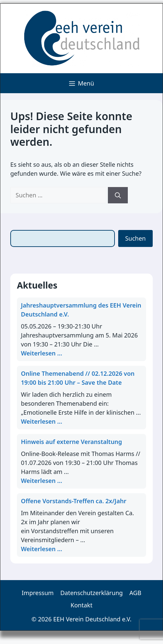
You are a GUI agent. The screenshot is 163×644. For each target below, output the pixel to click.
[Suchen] (118, 195)
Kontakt (82, 605)
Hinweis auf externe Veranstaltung (72, 442)
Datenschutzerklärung (92, 593)
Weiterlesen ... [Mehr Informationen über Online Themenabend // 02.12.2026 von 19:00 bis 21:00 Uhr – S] (41, 421)
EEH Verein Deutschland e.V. (92, 619)
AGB (135, 593)
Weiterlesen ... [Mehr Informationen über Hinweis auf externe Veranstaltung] (41, 481)
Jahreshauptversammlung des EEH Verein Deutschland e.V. (81, 310)
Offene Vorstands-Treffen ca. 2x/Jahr (74, 501)
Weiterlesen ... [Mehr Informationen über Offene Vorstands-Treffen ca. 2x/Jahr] (41, 549)
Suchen (135, 238)
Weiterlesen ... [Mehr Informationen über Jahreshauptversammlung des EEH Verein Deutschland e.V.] (41, 353)
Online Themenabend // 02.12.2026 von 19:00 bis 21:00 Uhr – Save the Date (78, 378)
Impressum (38, 593)
